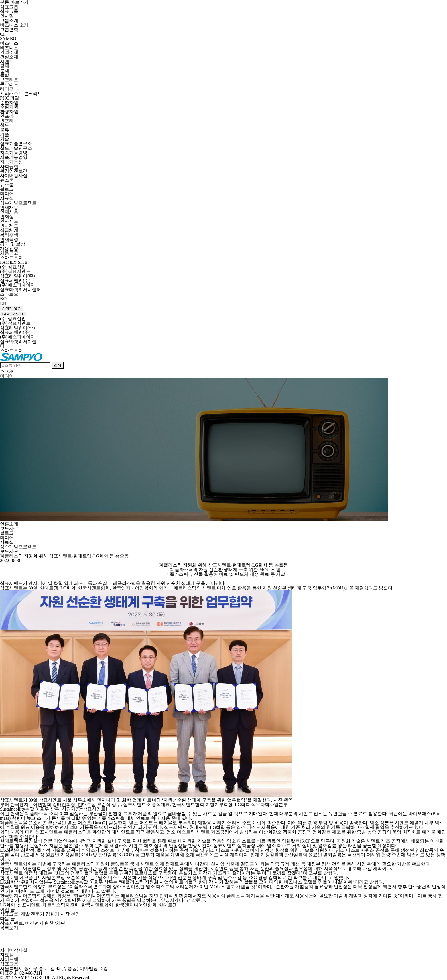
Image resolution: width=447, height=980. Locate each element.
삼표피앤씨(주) (15, 280)
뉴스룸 (7, 180)
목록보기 (9, 928)
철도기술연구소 (16, 148)
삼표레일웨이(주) (18, 276)
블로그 (7, 189)
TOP (7, 371)
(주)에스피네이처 (18, 285)
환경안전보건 (14, 171)
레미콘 (7, 89)
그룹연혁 (9, 30)
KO (3, 299)
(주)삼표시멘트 (15, 271)
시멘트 (7, 61)
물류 (5, 130)
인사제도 (9, 221)
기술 (5, 134)
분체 (5, 71)
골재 (5, 66)
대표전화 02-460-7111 (21, 973)
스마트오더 (11, 258)
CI (2, 34)
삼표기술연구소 (16, 144)
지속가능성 (11, 162)
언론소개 (9, 524)
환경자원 (9, 112)
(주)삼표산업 (13, 267)
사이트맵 (9, 959)
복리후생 (9, 235)
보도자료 (9, 528)
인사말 (7, 16)
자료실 (7, 198)
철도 (5, 125)
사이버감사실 (14, 175)
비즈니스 (9, 43)
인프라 (7, 116)
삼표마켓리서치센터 (21, 290)
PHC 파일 (10, 98)
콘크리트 (9, 80)
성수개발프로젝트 (18, 203)
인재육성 (9, 239)
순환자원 (9, 103)
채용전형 (9, 248)
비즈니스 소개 (14, 25)
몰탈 (5, 75)
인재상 (7, 217)
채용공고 (9, 253)
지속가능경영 (14, 153)
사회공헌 (9, 166)
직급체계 (9, 230)
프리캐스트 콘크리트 (21, 93)
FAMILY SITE (14, 262)
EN (3, 303)
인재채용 (9, 207)
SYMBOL (10, 39)
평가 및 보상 (13, 244)
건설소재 (9, 52)
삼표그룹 (9, 7)
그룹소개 (9, 20)
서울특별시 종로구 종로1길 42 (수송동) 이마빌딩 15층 (54, 968)
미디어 (7, 194)
